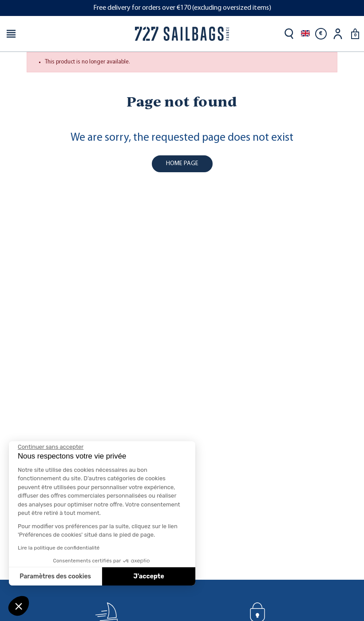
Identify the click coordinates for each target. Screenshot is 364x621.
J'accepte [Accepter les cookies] (149, 576)
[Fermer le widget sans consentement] (51, 447)
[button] (19, 606)
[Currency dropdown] (321, 34)
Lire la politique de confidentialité (59, 548)
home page (182, 164)
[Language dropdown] (305, 34)
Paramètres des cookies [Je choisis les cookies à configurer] (55, 576)
